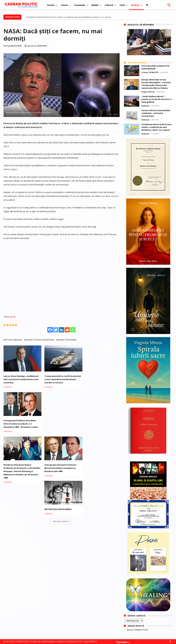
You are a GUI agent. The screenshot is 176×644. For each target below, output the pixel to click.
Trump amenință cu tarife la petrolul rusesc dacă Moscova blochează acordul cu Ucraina (61, 379)
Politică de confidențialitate (43, 641)
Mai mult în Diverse (66, 340)
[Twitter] (56, 330)
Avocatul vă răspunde (141, 25)
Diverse (14, 25)
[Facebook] (50, 330)
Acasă (6, 25)
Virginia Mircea (148, 92)
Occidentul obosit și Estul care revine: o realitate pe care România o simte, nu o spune (69, 17)
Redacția (145, 106)
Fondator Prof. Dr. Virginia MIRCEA (82, 641)
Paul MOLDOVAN (14, 46)
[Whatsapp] (73, 330)
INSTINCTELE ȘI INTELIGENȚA (96, 419)
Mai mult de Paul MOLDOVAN (39, 340)
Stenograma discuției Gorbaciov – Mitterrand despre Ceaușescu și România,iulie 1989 (60, 422)
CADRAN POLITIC (22, 641)
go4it (13, 316)
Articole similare (13, 340)
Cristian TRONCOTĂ (150, 72)
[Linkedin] (61, 330)
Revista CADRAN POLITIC (138, 630)
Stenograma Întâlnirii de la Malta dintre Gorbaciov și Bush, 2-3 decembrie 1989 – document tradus (100, 376)
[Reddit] (67, 330)
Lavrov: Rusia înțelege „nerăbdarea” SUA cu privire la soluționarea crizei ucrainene (21, 379)
